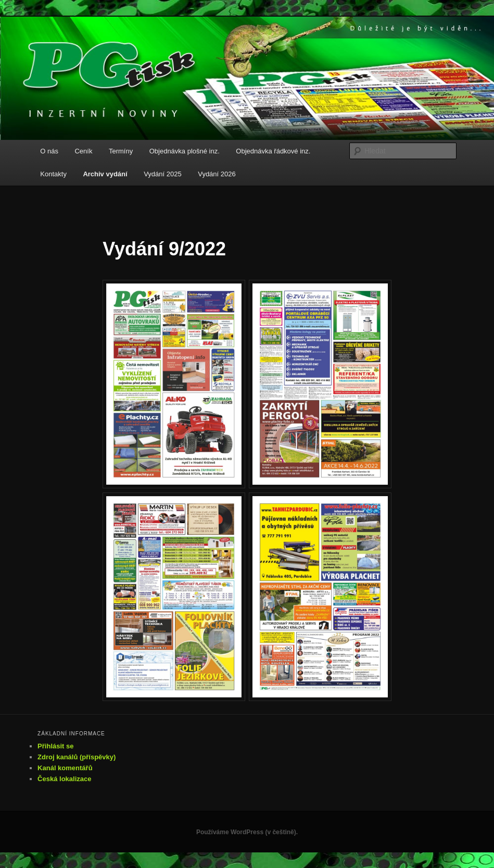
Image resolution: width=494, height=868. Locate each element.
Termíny (121, 151)
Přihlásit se (55, 746)
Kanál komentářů (65, 768)
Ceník (83, 151)
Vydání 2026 (217, 174)
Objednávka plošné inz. (185, 151)
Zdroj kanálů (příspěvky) (77, 757)
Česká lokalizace (64, 779)
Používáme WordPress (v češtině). (247, 832)
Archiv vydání (105, 174)
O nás (49, 151)
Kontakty (53, 174)
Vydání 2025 (163, 174)
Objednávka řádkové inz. (273, 151)
